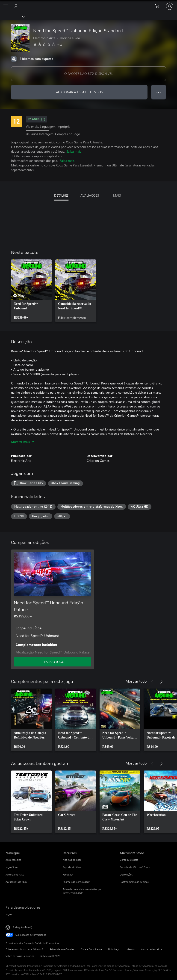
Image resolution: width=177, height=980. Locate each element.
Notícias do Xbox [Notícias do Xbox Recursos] (72, 860)
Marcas (131, 949)
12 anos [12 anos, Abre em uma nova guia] (37, 119)
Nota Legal (114, 949)
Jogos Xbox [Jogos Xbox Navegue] (12, 867)
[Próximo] (161, 682)
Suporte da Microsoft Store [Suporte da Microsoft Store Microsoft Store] (135, 867)
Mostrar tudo (136, 681)
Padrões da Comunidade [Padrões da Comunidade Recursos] (76, 882)
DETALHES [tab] (61, 195)
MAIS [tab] (117, 195)
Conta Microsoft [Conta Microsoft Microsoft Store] (129, 860)
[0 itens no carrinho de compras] (159, 6)
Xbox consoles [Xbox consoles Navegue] (13, 860)
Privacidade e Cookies (62, 949)
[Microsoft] (88, 3)
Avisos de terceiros (152, 949)
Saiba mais (74, 151)
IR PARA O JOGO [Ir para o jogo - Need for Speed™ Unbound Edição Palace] (53, 662)
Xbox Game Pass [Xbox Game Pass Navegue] (15, 874)
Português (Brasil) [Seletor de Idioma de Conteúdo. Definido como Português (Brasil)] (22, 927)
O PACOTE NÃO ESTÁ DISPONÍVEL (89, 74)
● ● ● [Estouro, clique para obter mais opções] (159, 92)
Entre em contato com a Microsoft (25, 949)
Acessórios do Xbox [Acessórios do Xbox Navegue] (16, 882)
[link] (31, 291)
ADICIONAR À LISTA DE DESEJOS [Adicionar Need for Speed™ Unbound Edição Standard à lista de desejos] (79, 92)
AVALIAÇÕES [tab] (90, 195)
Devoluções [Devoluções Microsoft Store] (126, 874)
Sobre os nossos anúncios (20, 956)
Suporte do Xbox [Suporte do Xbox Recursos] (72, 867)
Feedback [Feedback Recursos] (68, 874)
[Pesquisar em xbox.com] (16, 6)
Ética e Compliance (91, 949)
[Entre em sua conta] (170, 6)
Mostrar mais (23, 442)
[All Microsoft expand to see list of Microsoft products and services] (6, 6)
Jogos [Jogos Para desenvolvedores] (9, 914)
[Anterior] (152, 682)
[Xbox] (12, 16)
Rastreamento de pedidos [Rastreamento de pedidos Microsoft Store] (134, 882)
